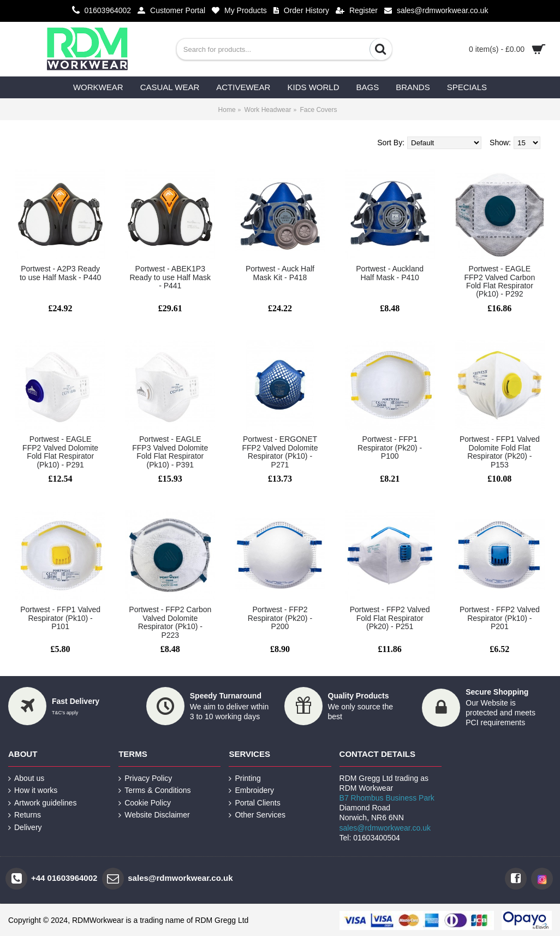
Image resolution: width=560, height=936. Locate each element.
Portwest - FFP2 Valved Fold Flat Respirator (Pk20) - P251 (390, 618)
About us (26, 778)
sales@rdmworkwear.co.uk (385, 828)
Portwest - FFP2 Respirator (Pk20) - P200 (280, 618)
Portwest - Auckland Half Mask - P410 (390, 273)
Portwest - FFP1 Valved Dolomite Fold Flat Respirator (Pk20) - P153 (500, 452)
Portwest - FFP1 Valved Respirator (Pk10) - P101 (60, 618)
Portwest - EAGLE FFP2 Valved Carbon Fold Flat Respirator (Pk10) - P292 (499, 281)
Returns (25, 815)
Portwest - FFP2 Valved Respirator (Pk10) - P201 (500, 618)
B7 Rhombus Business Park (387, 798)
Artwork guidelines (42, 803)
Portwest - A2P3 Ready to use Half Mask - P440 (60, 273)
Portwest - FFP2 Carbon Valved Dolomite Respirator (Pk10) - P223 (170, 622)
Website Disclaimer (154, 815)
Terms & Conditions (154, 790)
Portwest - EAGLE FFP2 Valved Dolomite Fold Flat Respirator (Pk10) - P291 (60, 452)
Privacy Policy (145, 778)
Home (227, 110)
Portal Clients (254, 803)
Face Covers (318, 110)
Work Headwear (268, 110)
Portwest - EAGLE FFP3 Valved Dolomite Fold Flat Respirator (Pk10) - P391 (170, 452)
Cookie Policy (145, 803)
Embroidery (251, 790)
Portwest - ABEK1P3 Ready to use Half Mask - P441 (170, 277)
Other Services (257, 815)
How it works (33, 790)
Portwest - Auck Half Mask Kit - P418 (280, 273)
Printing (245, 778)
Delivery (25, 828)
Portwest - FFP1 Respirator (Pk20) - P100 (390, 448)
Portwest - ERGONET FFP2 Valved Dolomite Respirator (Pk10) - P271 (280, 452)
